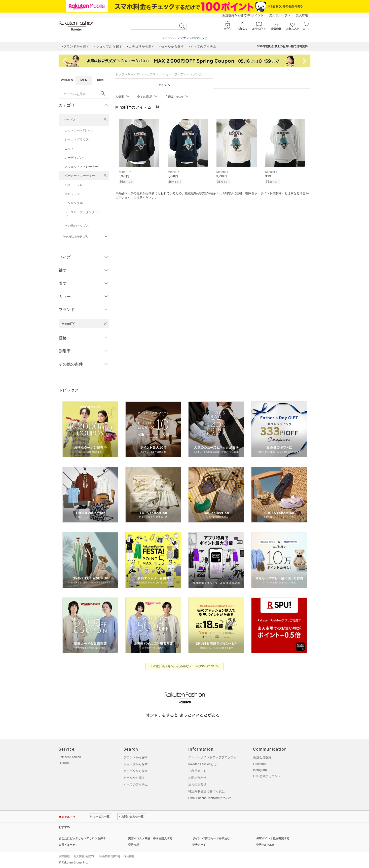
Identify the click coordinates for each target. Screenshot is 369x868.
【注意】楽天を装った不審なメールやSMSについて (185, 666)
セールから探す (134, 778)
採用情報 (129, 856)
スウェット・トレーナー (81, 167)
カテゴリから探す (136, 771)
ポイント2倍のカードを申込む (211, 838)
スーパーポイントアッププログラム (212, 757)
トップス (69, 120)
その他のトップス (77, 226)
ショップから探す (136, 764)
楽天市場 (302, 15)
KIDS (101, 80)
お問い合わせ (197, 778)
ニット (69, 149)
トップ (120, 74)
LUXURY (64, 763)
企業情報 (64, 856)
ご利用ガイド (197, 771)
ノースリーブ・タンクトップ (83, 214)
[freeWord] (84, 94)
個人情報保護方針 (85, 856)
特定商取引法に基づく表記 (206, 791)
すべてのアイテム (136, 785)
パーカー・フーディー (80, 176)
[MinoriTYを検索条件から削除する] (105, 324)
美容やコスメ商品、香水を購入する (150, 838)
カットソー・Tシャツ (79, 130)
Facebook (260, 764)
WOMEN (67, 80)
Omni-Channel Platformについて (210, 798)
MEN (84, 80)
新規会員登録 (262, 757)
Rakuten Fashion (70, 757)
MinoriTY (134, 74)
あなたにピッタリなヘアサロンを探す (82, 838)
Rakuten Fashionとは (202, 764)
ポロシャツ (72, 194)
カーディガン (74, 158)
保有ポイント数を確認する (273, 838)
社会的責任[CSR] (110, 856)
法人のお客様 (197, 785)
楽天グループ (278, 15)
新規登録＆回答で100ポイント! (243, 15)
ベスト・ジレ (74, 185)
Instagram (260, 770)
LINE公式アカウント (267, 776)
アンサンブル (74, 203)
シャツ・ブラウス (77, 140)
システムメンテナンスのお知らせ (184, 38)
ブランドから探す (136, 757)
